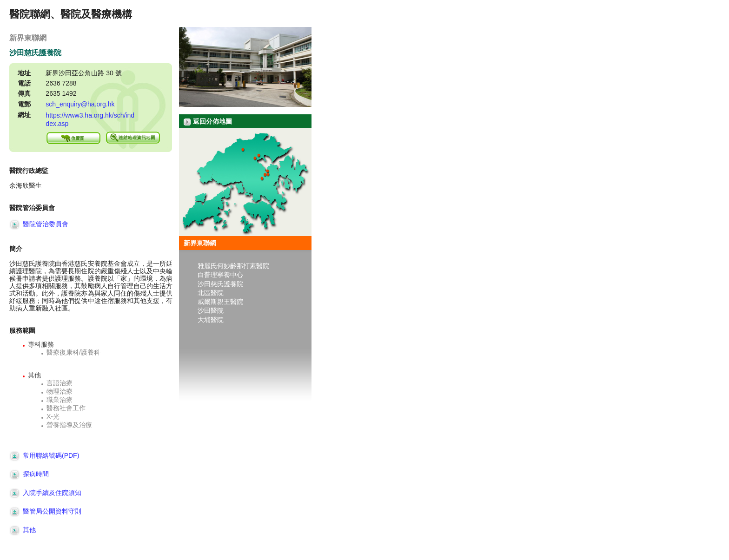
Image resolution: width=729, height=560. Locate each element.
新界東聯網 (200, 243)
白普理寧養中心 (220, 275)
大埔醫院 (211, 320)
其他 (23, 530)
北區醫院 (211, 293)
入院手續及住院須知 (45, 493)
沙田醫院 (211, 311)
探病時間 (29, 474)
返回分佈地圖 (208, 122)
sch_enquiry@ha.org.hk (80, 104)
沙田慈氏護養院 (220, 284)
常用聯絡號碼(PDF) (44, 455)
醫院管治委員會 (39, 224)
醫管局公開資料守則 (45, 511)
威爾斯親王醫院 (220, 302)
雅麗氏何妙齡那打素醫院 (233, 266)
